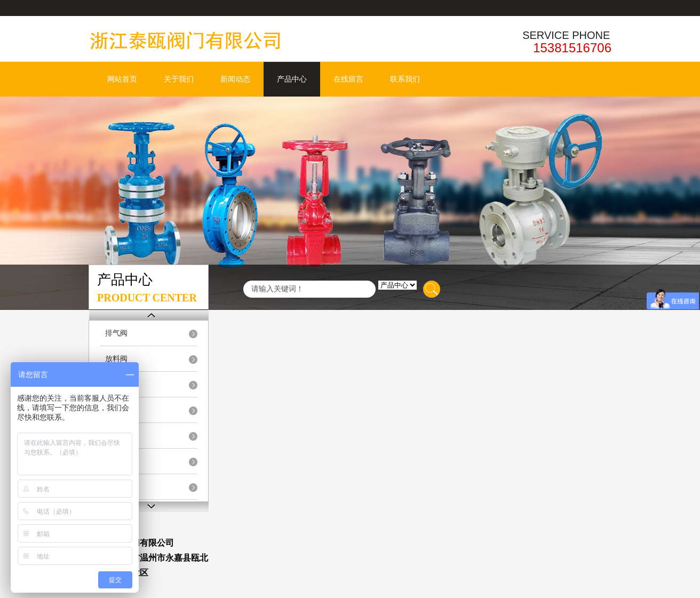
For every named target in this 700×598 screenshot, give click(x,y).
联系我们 (405, 79)
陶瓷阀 (116, 410)
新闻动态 (235, 79)
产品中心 (292, 79)
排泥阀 (116, 384)
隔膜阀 (116, 436)
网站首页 (122, 79)
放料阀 (116, 359)
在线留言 (348, 79)
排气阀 (116, 333)
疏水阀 (116, 461)
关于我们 (179, 79)
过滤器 (116, 487)
